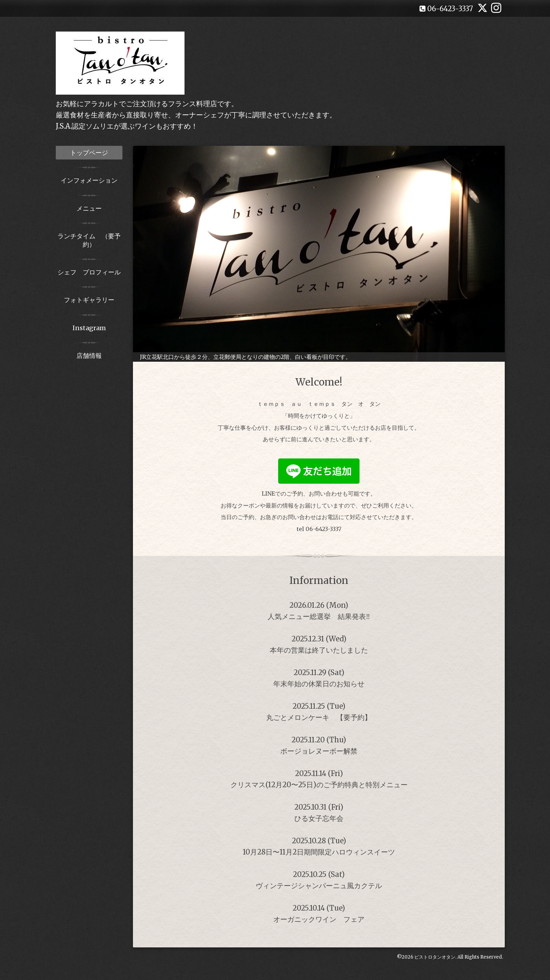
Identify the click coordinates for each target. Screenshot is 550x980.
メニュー (89, 208)
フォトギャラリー (89, 300)
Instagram (89, 328)
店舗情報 (89, 356)
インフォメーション (89, 180)
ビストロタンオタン (435, 957)
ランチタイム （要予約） (89, 240)
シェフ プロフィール (89, 272)
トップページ (89, 153)
